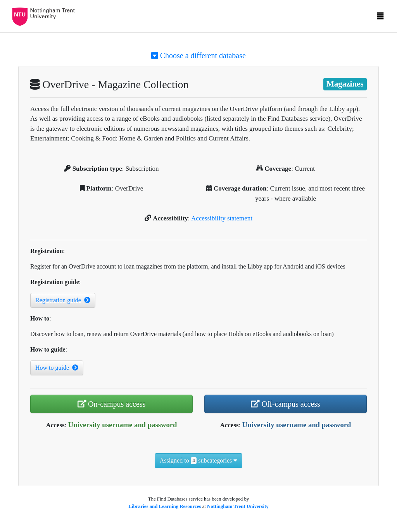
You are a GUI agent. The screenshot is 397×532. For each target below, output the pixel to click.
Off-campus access (286, 404)
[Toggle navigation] (380, 18)
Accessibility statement (222, 218)
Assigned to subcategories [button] (199, 461)
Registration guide (63, 300)
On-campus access (112, 404)
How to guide (57, 368)
